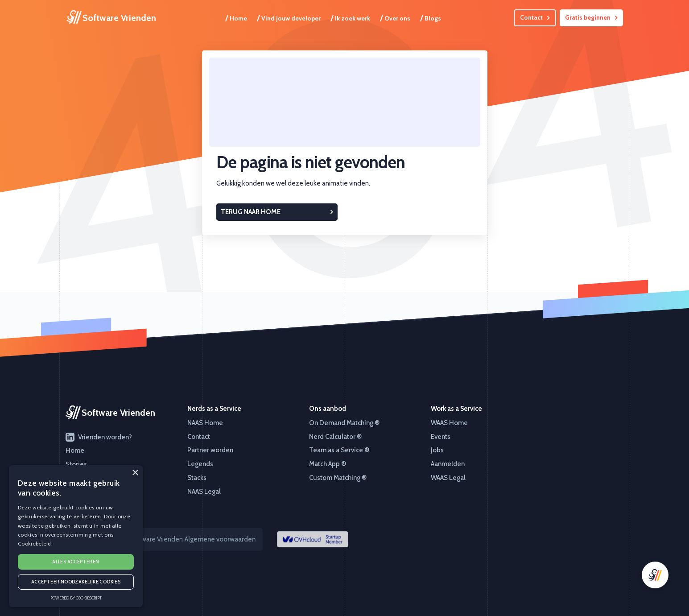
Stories (76, 464)
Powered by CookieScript (76, 598)
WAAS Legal (448, 478)
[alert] (76, 536)
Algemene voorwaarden (220, 539)
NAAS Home (205, 423)
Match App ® (328, 464)
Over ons (395, 18)
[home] (111, 18)
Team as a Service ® (339, 450)
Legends (200, 464)
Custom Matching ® (338, 478)
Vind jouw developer (289, 18)
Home (236, 18)
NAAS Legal (204, 492)
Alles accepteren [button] (76, 562)
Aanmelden (448, 464)
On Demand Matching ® (344, 423)
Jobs (437, 450)
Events (441, 437)
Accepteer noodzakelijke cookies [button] (76, 582)
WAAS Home (449, 423)
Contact (199, 437)
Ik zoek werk (350, 18)
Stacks (197, 478)
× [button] (135, 473)
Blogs (431, 18)
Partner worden (210, 450)
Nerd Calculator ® (335, 437)
